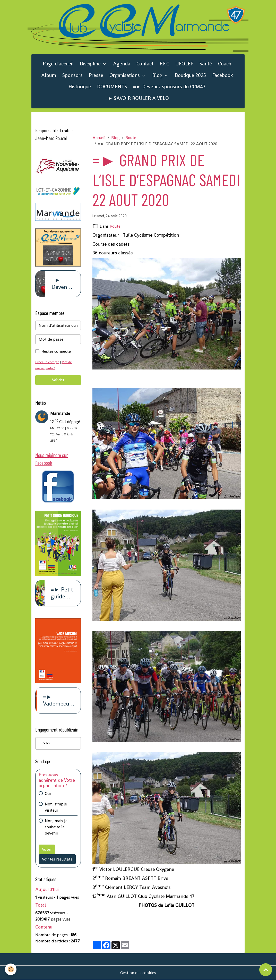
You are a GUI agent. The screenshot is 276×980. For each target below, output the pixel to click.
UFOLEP (184, 64)
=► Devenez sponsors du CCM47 (169, 87)
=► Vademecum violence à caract (59, 701)
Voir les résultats (57, 860)
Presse (96, 75)
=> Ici (46, 743)
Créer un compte (48, 362)
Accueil (99, 138)
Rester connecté (56, 351)
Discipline (91, 64)
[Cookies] (11, 969)
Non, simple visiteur (56, 808)
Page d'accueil (58, 64)
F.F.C (164, 64)
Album (49, 75)
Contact (145, 64)
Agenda (122, 64)
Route (131, 138)
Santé (206, 64)
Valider (58, 380)
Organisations (125, 75)
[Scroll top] (266, 970)
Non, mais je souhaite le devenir (56, 828)
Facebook (222, 75)
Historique (80, 87)
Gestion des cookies (138, 973)
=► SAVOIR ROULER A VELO (137, 98)
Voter (47, 850)
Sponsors (72, 75)
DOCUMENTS (112, 87)
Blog (158, 75)
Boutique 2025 (190, 75)
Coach (225, 64)
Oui (48, 794)
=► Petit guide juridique (63, 593)
